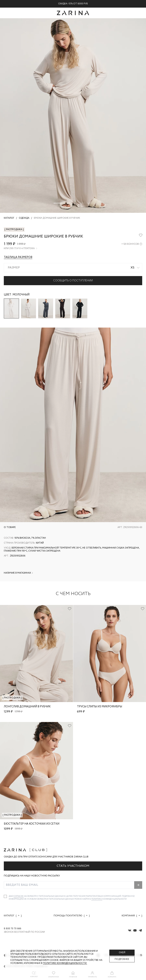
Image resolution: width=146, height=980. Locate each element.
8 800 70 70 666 (12, 929)
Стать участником (73, 866)
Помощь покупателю (72, 916)
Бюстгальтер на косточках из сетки (32, 824)
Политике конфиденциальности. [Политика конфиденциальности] (65, 963)
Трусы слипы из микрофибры (100, 707)
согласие (19, 896)
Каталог (13, 916)
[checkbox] (5, 896)
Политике (97, 899)
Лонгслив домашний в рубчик (27, 707)
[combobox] (73, 268)
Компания (132, 916)
